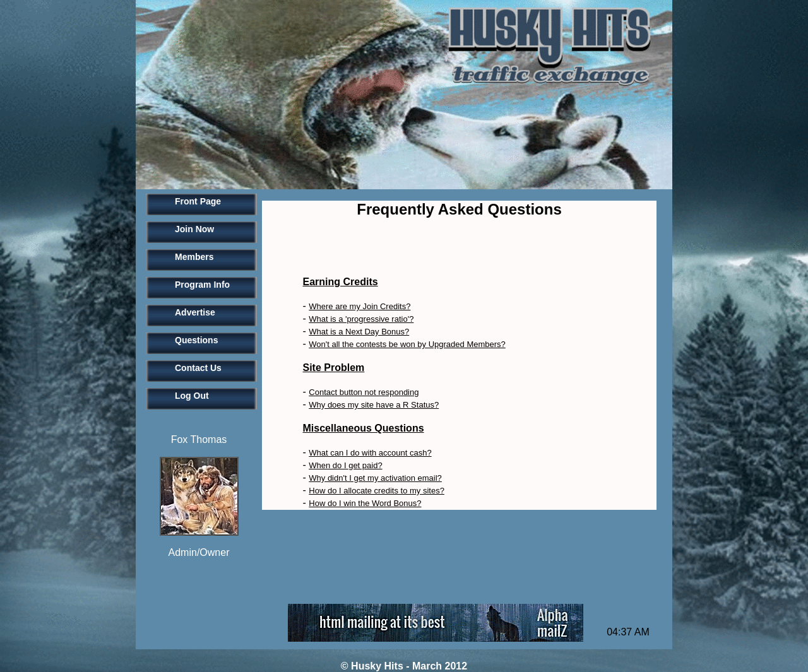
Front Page (198, 201)
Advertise (195, 312)
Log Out (192, 396)
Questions (196, 340)
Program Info (202, 285)
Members (194, 257)
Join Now (194, 229)
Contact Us (198, 368)
